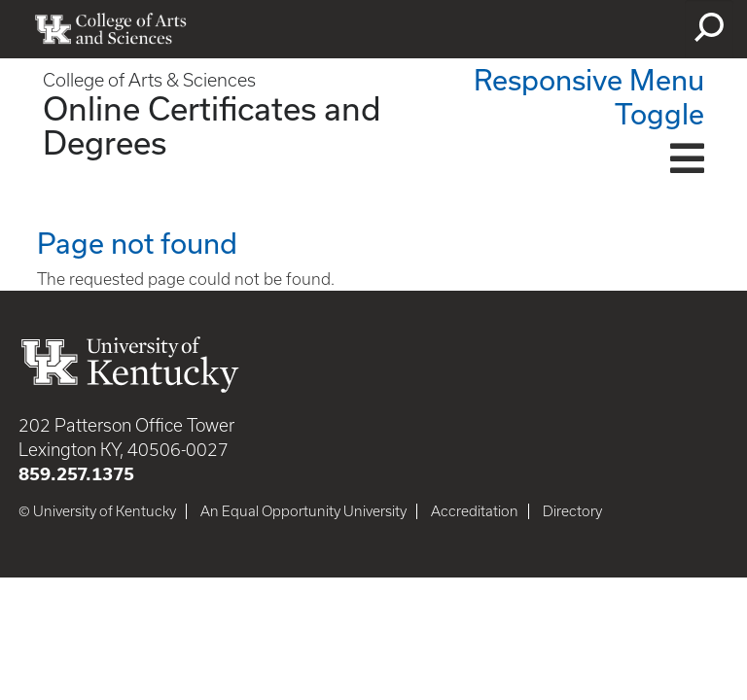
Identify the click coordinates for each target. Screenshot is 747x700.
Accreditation (475, 511)
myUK (631, 29)
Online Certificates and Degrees (212, 125)
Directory (572, 511)
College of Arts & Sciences (149, 80)
